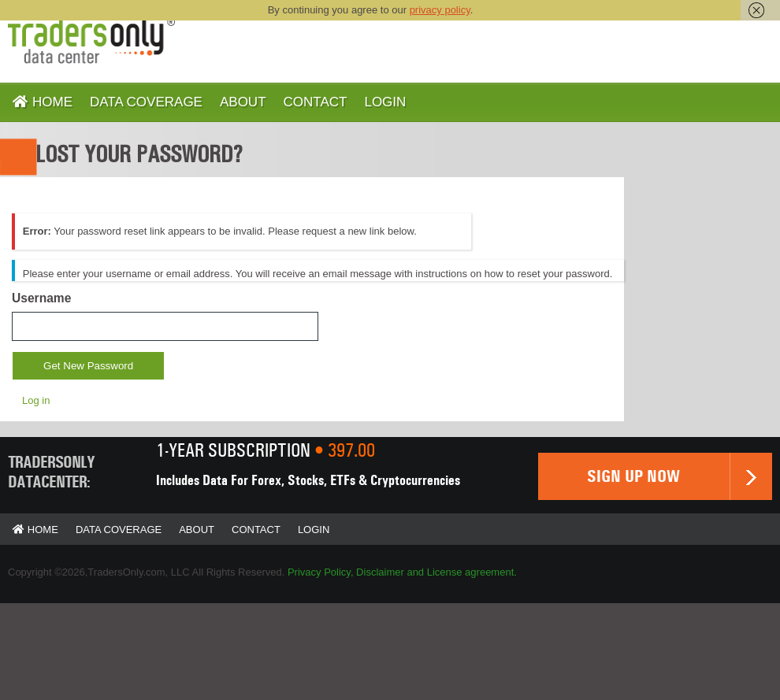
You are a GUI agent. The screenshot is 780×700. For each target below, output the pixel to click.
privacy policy (440, 10)
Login (385, 102)
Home (42, 102)
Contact (316, 102)
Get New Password (88, 366)
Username (41, 298)
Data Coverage (146, 102)
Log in (36, 400)
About (243, 102)
